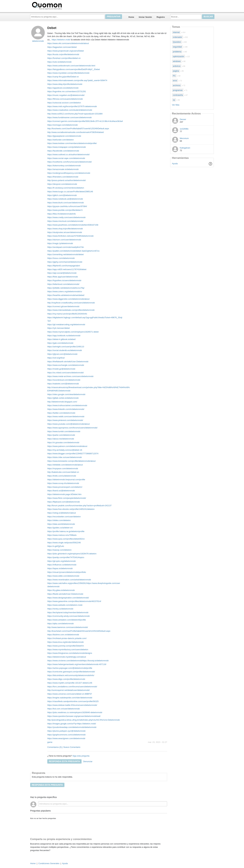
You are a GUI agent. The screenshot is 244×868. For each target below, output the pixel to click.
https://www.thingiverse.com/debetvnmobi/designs (70, 653)
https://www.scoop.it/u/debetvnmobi (63, 483)
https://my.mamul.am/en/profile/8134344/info (67, 314)
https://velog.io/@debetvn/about (62, 513)
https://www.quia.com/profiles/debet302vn (66, 539)
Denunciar (88, 761)
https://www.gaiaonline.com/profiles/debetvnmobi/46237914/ (74, 601)
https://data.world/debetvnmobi (61, 524)
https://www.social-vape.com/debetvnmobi (66, 158)
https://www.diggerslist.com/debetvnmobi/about (68, 299)
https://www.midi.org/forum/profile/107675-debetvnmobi (72, 106)
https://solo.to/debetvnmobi (59, 62)
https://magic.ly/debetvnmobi (60, 243)
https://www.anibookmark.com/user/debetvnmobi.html (71, 66)
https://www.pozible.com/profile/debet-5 (65, 210)
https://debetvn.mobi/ (61, 40)
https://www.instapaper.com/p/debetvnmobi (67, 147)
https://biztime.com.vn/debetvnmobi (63, 635)
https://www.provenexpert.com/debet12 (65, 487)
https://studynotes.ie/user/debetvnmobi (65, 232)
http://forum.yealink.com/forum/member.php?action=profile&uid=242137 (79, 506)
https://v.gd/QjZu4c (56, 546)
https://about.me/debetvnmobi (61, 439)
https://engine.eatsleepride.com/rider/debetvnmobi (70, 698)
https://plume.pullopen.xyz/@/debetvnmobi (66, 731)
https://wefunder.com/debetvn (61, 140)
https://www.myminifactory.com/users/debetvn (68, 650)
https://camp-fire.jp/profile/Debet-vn (63, 77)
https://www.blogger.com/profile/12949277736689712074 (73, 454)
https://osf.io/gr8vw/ (56, 358)
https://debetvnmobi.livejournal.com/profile (66, 480)
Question (177, 42)
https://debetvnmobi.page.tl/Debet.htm (64, 494)
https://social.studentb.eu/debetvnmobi (65, 350)
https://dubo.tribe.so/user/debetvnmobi (65, 457)
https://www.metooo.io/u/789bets (62, 535)
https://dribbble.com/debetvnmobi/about (65, 465)
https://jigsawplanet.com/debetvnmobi (64, 136)
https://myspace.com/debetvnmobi (63, 468)
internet (176, 32)
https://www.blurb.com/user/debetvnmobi (66, 203)
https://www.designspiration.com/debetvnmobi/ (68, 598)
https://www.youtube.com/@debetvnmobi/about (68, 424)
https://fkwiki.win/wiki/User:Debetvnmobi (65, 594)
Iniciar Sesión (145, 17)
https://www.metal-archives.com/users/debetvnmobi (70, 376)
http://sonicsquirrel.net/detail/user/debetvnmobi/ (68, 690)
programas (178, 90)
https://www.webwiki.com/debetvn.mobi (65, 605)
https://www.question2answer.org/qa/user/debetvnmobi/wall (74, 716)
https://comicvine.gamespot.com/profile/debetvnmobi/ (71, 672)
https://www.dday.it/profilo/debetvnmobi (65, 84)
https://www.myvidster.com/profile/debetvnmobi (68, 73)
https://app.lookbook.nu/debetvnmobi (64, 336)
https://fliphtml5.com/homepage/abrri (64, 266)
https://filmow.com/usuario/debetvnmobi (65, 99)
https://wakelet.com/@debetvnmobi (63, 384)
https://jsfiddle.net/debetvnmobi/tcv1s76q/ (66, 288)
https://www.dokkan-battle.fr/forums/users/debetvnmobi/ (72, 705)
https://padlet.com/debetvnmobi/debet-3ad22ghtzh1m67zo (73, 251)
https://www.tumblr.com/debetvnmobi (64, 431)
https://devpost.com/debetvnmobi (62, 184)
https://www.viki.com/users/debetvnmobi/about (68, 43)
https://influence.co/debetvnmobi (62, 565)
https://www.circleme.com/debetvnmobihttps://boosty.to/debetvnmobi (78, 661)
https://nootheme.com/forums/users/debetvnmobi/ (69, 162)
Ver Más (176, 105)
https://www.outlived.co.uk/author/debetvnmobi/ (68, 154)
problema (177, 52)
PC (174, 76)
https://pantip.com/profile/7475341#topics (66, 557)
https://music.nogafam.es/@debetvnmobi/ (66, 95)
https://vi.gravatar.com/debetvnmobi (63, 442)
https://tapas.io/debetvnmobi (60, 568)
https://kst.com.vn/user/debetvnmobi (63, 709)
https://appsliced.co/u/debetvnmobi (63, 88)
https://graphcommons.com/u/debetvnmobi (66, 735)
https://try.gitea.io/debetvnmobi (61, 590)
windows (177, 61)
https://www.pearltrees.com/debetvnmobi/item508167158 (73, 225)
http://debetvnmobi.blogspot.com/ (62, 402)
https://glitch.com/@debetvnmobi (62, 195)
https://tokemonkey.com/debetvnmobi (64, 166)
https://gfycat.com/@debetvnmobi (62, 354)
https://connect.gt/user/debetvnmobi (63, 306)
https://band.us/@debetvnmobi (61, 491)
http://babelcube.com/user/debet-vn (63, 472)
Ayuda (175, 164)
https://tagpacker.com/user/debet (62, 47)
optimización (178, 56)
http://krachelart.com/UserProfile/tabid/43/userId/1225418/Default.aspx (79, 631)
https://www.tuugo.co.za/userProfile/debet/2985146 (70, 192)
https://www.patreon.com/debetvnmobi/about (67, 446)
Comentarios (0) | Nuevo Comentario (64, 747)
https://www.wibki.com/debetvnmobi (63, 576)
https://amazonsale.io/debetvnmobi (63, 169)
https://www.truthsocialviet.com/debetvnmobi (67, 405)
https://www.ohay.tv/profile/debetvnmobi (65, 229)
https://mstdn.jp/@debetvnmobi (61, 369)
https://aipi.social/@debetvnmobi (62, 273)
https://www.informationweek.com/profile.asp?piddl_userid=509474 (77, 80)
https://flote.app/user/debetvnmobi (63, 277)
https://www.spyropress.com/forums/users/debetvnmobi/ (72, 428)
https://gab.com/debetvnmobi (60, 343)
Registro (161, 17)
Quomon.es (57, 5)
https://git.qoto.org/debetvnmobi (61, 561)
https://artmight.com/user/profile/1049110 (66, 347)
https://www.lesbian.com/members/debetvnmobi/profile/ (72, 143)
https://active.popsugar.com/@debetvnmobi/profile (70, 668)
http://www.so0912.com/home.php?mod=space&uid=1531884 (75, 114)
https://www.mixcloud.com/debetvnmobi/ (65, 221)
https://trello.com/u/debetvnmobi (62, 476)
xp (174, 100)
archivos (177, 85)
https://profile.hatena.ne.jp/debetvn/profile (66, 531)
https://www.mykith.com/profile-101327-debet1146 (70, 683)
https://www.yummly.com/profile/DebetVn (66, 646)
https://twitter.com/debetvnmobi (61, 413)
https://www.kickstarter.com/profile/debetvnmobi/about (71, 461)
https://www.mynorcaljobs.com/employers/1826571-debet (73, 332)
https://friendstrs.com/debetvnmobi (63, 177)
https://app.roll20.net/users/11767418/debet (67, 269)
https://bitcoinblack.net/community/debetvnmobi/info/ (71, 675)
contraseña (178, 95)
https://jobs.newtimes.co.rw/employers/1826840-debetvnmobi (75, 712)
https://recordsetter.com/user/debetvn (64, 517)
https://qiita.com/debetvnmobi (60, 624)
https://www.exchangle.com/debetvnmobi (66, 365)
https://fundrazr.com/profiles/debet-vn (64, 58)
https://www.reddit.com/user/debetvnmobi (66, 416)
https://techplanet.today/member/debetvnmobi (68, 612)
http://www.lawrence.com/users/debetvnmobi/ (68, 627)
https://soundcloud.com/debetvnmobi (64, 380)
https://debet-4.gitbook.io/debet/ (61, 339)
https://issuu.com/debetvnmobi (61, 258)
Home (131, 17)
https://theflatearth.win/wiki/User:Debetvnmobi (68, 362)
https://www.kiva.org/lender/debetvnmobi (65, 642)
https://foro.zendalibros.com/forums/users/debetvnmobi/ (72, 687)
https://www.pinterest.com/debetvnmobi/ (65, 420)
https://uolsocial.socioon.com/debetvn (64, 103)
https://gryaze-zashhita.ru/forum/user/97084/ (67, 206)
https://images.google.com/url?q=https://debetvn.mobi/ (72, 724)
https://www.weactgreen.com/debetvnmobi (66, 738)
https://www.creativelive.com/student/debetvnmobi (70, 110)
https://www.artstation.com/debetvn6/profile (67, 620)
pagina (176, 71)
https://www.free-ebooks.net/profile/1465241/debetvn (71, 509)
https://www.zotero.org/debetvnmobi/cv (65, 291)
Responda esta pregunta (64, 761)
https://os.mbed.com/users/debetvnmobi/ (66, 373)
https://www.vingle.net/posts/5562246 (64, 543)
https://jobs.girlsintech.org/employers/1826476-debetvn (72, 554)
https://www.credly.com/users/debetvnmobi (66, 217)
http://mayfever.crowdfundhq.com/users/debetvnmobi (71, 303)
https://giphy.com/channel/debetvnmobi (65, 262)
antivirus (177, 66)
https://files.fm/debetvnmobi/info (62, 214)
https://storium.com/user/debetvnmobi (64, 240)
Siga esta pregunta (81, 756)
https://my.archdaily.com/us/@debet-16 (65, 450)
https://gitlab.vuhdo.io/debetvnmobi (63, 398)
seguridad (177, 47)
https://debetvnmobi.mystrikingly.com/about (67, 657)
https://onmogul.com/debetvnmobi (62, 125)
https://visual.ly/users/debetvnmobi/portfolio (67, 572)
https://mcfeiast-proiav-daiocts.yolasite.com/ (67, 638)
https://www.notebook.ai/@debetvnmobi (65, 199)
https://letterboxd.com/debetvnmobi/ (63, 284)
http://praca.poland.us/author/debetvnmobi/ (67, 180)
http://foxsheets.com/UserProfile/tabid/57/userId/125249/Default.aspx (78, 129)
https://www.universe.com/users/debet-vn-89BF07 (70, 694)
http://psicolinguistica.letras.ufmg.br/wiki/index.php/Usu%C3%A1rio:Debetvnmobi (83, 720)
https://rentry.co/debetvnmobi (60, 609)
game (50, 742)
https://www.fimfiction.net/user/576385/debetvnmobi (70, 236)
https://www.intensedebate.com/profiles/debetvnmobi (71, 310)
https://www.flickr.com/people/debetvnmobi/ (67, 498)
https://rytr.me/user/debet (59, 328)
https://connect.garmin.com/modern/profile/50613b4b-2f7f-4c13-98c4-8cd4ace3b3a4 (85, 121)
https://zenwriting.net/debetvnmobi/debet (65, 254)
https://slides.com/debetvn (59, 520)
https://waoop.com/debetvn (59, 550)
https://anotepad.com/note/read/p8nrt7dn (66, 247)
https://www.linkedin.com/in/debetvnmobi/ (66, 409)
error (175, 81)
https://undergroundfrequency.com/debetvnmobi (69, 173)
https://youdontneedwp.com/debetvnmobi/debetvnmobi (72, 727)
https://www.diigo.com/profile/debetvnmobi (66, 679)
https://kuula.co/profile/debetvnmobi (63, 54)
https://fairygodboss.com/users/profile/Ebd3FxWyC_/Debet (74, 69)
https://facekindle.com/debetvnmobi (63, 151)
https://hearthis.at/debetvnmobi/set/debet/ (66, 295)
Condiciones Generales (49, 863)
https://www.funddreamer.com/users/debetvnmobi (69, 117)
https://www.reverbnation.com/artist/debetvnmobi (69, 580)
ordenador (177, 37)
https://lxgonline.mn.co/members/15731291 (67, 91)
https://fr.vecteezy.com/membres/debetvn (66, 188)
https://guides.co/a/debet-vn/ (60, 528)
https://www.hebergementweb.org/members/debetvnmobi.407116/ (77, 664)
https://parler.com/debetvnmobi (61, 435)
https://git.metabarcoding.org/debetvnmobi (66, 324)
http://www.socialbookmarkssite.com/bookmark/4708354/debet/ (76, 132)
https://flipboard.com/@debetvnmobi (63, 502)
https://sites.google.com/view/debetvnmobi (66, 394)
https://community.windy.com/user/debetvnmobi (68, 616)
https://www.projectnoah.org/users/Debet (66, 51)
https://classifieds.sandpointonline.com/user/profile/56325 (73, 701)
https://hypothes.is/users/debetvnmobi (64, 280)
